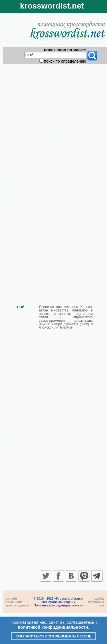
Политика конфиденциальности (59, 605)
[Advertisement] (53, 121)
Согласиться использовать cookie (53, 636)
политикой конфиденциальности (53, 627)
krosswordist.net (52, 6)
